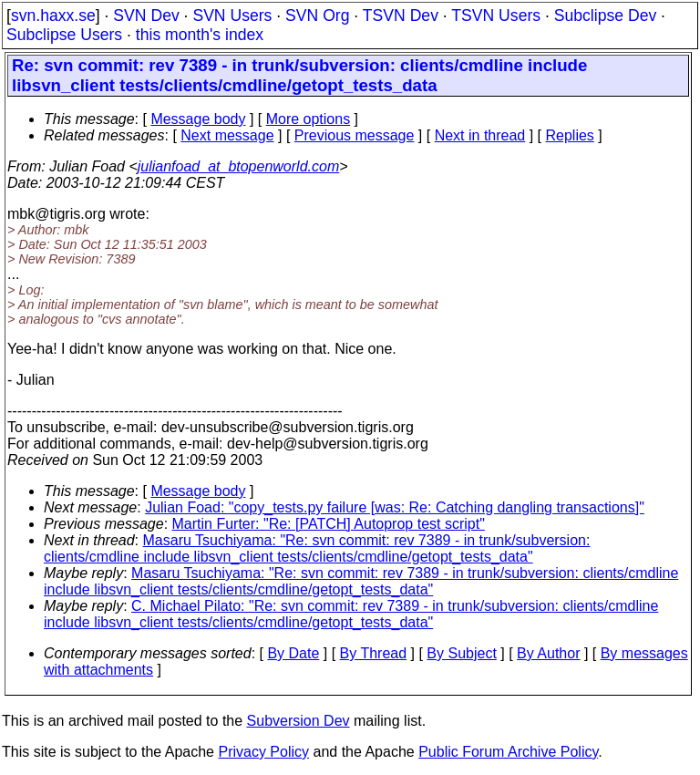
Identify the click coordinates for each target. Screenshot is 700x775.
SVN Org (317, 15)
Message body (198, 119)
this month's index (200, 35)
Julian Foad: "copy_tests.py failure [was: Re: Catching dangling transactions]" (395, 507)
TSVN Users (496, 15)
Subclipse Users (64, 35)
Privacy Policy (263, 752)
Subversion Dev (299, 721)
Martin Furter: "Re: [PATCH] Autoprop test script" (329, 524)
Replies (570, 135)
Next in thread (480, 135)
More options (309, 119)
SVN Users (232, 15)
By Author (548, 653)
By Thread (374, 653)
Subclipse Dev (605, 15)
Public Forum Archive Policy (508, 752)
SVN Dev (146, 15)
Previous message (355, 135)
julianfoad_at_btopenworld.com (238, 166)
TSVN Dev (401, 15)
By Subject (461, 653)
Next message (227, 135)
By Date (293, 653)
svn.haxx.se (53, 15)
